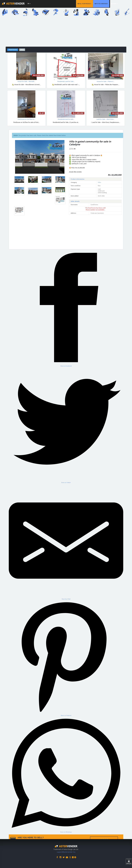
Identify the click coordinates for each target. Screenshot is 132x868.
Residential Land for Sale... (66, 81)
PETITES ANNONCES (107, 4)
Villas (99, 182)
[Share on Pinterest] (66, 658)
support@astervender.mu (66, 852)
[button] (19, 157)
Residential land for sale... (66, 119)
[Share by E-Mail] (66, 542)
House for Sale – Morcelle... (26, 81)
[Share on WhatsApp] (66, 775)
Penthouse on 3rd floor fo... (26, 119)
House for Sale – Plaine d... (105, 81)
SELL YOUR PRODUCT (90, 4)
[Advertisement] (66, 32)
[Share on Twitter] (66, 425)
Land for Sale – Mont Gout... (105, 119)
